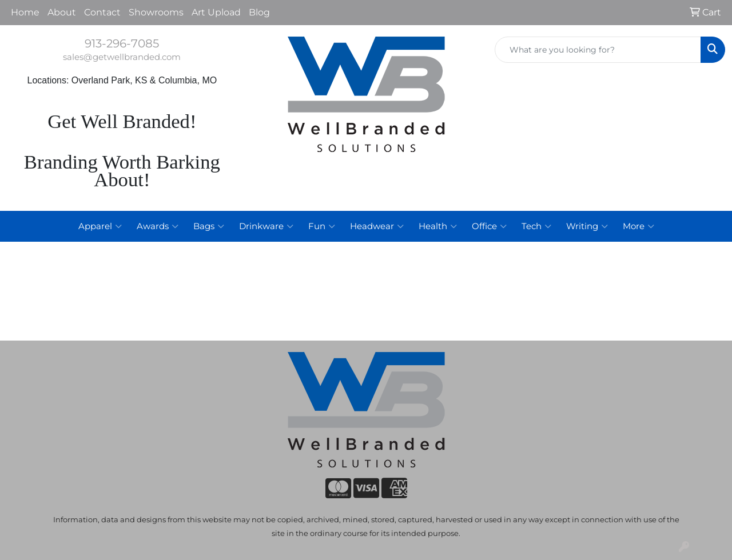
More (638, 226)
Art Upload (216, 12)
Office (489, 226)
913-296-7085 (122, 43)
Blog (259, 12)
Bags (209, 226)
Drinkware (266, 226)
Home (25, 12)
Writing (587, 226)
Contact (102, 12)
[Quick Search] (598, 50)
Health (438, 226)
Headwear (377, 226)
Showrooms (156, 12)
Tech (536, 226)
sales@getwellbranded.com (122, 57)
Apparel (100, 226)
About (62, 12)
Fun (322, 226)
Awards (158, 226)
